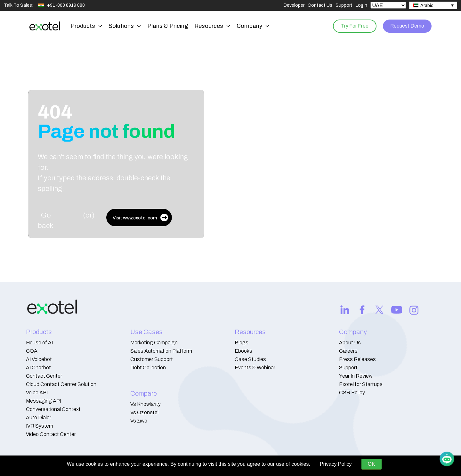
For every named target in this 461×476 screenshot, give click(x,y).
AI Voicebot (39, 359)
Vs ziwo (139, 421)
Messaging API (44, 401)
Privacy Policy (336, 464)
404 (106, 122)
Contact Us (320, 5)
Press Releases (357, 359)
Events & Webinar (255, 368)
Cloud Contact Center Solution (61, 384)
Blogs (242, 343)
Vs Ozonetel (144, 412)
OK (372, 464)
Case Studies (250, 359)
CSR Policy (352, 393)
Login (361, 5)
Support (344, 5)
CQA (32, 351)
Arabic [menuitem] (427, 6)
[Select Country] (388, 5)
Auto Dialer (39, 418)
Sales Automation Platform (161, 351)
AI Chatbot (38, 368)
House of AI (39, 343)
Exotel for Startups (361, 384)
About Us (350, 343)
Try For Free (352, 26)
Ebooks (243, 351)
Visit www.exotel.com (140, 217)
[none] (433, 5)
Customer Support (152, 359)
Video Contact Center (51, 434)
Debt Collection (148, 368)
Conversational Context (53, 409)
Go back (46, 221)
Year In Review (356, 376)
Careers (348, 351)
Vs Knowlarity (146, 404)
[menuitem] (433, 5)
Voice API (37, 393)
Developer (294, 5)
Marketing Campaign (154, 343)
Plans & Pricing (168, 26)
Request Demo (406, 26)
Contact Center (44, 376)
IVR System (40, 426)
